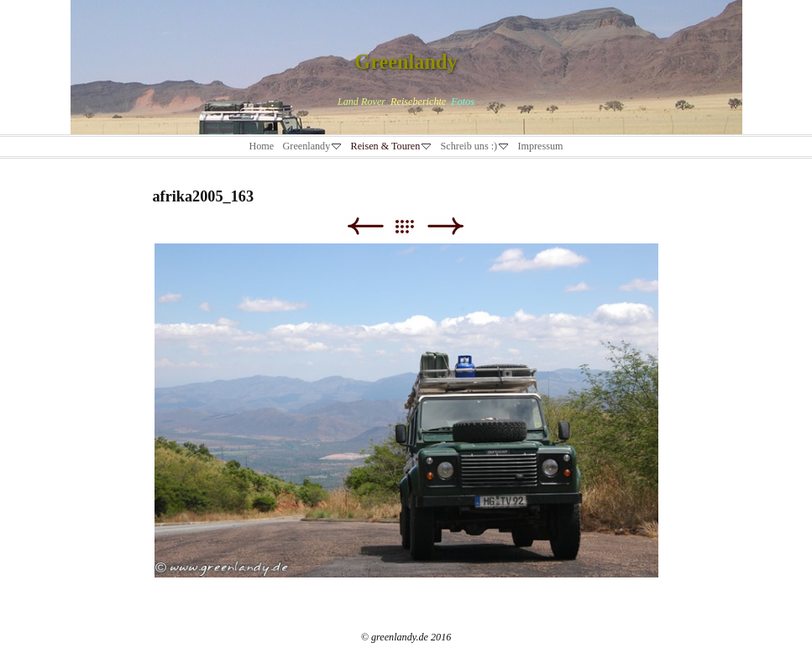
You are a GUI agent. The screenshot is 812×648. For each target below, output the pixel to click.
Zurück (365, 226)
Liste (413, 226)
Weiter (445, 226)
